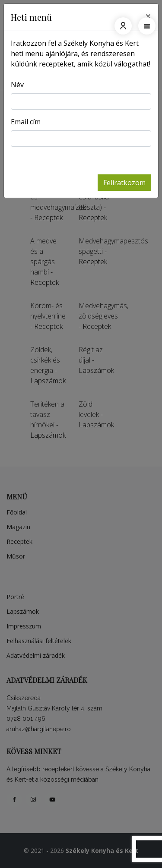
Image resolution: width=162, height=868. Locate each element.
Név (17, 85)
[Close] (148, 16)
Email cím (26, 122)
